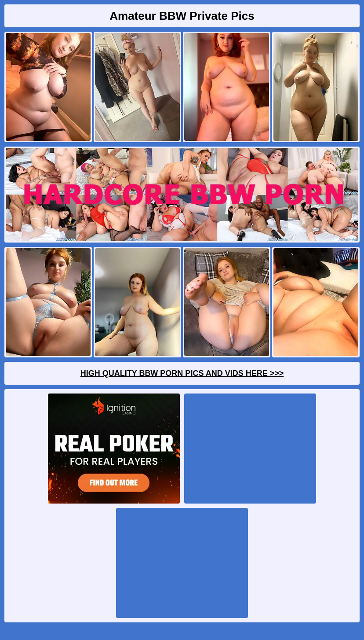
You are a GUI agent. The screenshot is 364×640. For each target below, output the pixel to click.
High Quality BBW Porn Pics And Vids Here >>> (182, 373)
